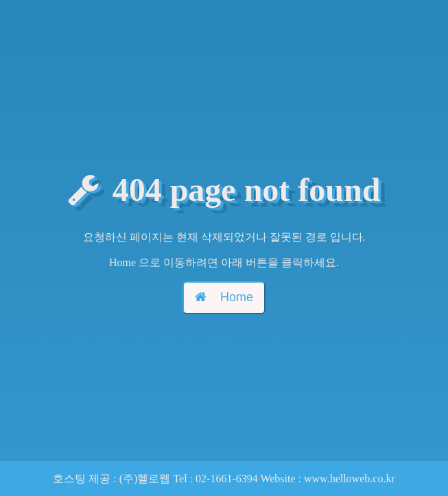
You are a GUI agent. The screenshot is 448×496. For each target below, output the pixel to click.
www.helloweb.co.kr (350, 479)
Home (224, 297)
